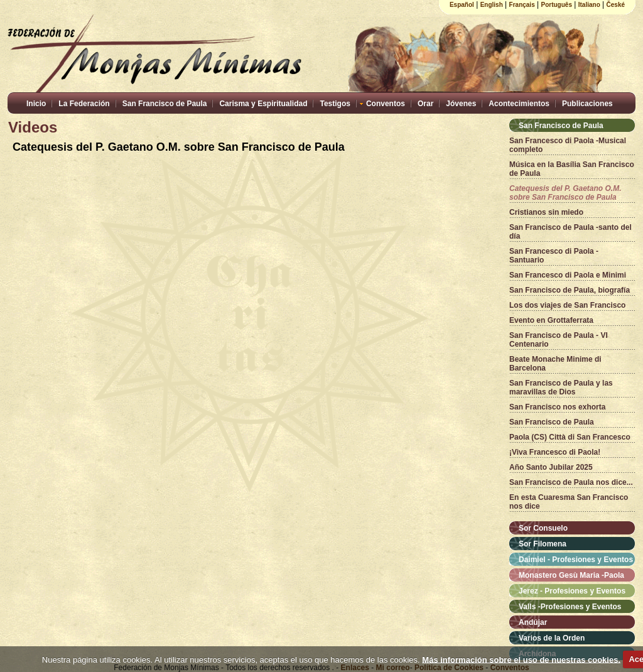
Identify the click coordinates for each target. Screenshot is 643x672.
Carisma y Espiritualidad (263, 104)
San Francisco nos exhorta (557, 407)
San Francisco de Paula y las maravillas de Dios (561, 387)
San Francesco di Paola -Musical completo (568, 145)
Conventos (386, 104)
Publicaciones (587, 104)
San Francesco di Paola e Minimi (568, 275)
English (492, 5)
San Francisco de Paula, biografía (570, 290)
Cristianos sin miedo (546, 212)
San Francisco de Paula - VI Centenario (559, 340)
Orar (425, 104)
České (616, 5)
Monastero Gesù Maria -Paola (571, 575)
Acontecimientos (519, 104)
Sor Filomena (543, 544)
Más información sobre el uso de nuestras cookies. (521, 659)
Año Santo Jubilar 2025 (551, 467)
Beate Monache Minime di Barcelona (555, 364)
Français (522, 5)
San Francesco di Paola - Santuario (554, 256)
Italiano (589, 5)
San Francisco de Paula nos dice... (571, 482)
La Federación (84, 104)
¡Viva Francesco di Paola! (555, 452)
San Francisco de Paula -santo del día (570, 232)
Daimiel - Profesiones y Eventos (576, 560)
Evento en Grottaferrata (551, 320)
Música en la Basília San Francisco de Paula (572, 169)
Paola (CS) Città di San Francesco (570, 437)
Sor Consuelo (543, 528)
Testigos (335, 104)
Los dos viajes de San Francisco (567, 305)
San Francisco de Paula (165, 104)
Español (462, 5)
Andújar (533, 622)
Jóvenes (461, 104)
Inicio (36, 104)
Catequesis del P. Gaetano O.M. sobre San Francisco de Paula (565, 193)
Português (557, 5)
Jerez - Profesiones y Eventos (572, 591)
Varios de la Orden (552, 638)
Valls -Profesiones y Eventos (570, 607)
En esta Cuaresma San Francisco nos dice (569, 502)
